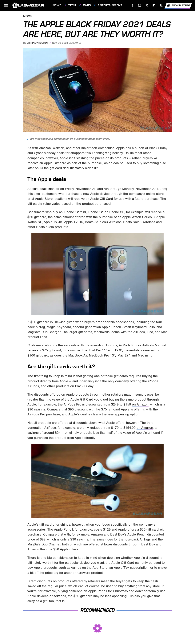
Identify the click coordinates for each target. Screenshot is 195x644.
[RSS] (161, 5)
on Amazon (140, 404)
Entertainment (110, 5)
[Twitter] (147, 5)
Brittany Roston (37, 43)
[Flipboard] (154, 5)
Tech (72, 5)
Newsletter (178, 6)
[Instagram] (140, 5)
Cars (87, 5)
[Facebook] (132, 5)
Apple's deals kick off (43, 189)
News (57, 5)
